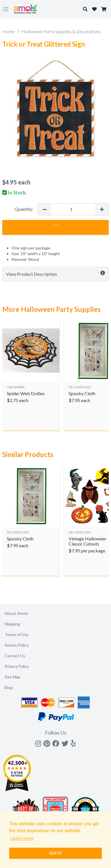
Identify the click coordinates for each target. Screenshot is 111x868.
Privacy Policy (17, 666)
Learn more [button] (22, 838)
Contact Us (15, 656)
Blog (9, 687)
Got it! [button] (55, 853)
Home (8, 31)
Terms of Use (17, 634)
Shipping (12, 624)
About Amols (16, 613)
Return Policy (17, 645)
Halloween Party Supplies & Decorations (61, 31)
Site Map (12, 677)
